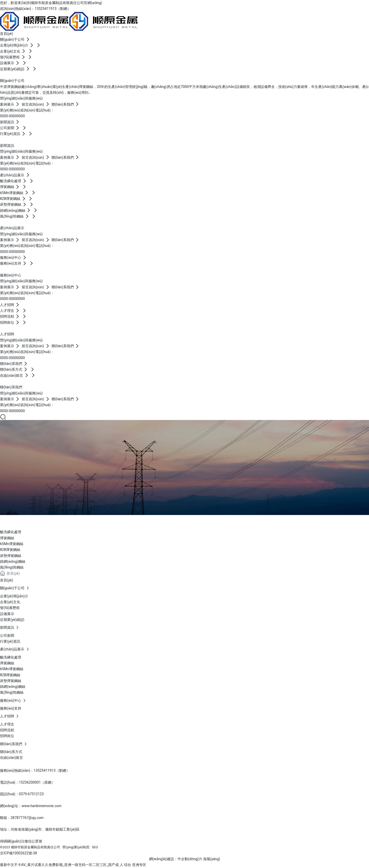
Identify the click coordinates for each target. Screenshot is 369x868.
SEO (95, 847)
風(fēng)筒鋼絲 (12, 567)
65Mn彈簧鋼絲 (12, 544)
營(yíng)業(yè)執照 (76, 847)
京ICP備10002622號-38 (18, 853)
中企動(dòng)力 (190, 859)
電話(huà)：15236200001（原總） (27, 782)
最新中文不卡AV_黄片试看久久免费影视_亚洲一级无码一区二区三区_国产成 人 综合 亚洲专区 (73, 865)
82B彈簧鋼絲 (10, 550)
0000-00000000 (12, 116)
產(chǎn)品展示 (35, 521)
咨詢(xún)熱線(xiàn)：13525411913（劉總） (35, 9)
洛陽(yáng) (212, 859)
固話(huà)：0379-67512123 (22, 794)
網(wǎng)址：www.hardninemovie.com (31, 806)
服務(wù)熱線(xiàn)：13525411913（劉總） (35, 770)
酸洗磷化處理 (11, 532)
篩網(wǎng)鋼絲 (13, 561)
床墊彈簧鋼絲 (11, 556)
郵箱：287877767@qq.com (22, 818)
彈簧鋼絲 (7, 538)
